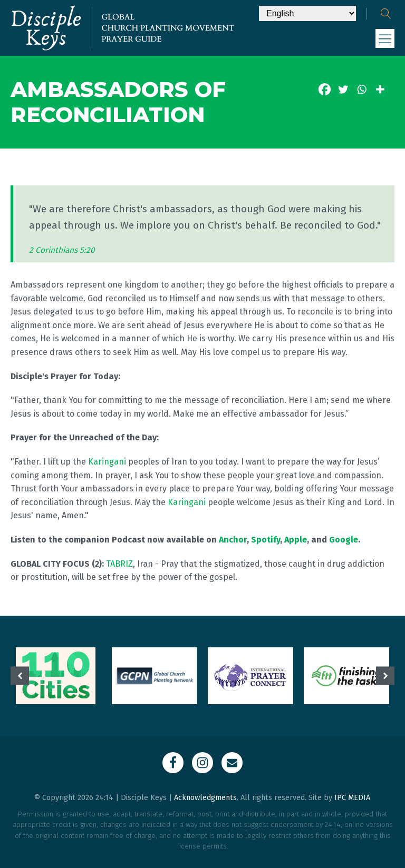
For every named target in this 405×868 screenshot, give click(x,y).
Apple (296, 540)
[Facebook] (325, 89)
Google (344, 540)
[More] (380, 89)
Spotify (266, 540)
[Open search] (386, 14)
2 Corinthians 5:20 (62, 250)
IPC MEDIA (352, 798)
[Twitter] (343, 89)
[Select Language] (307, 13)
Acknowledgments (205, 798)
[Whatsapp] (361, 89)
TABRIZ (119, 564)
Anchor (233, 540)
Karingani (107, 462)
